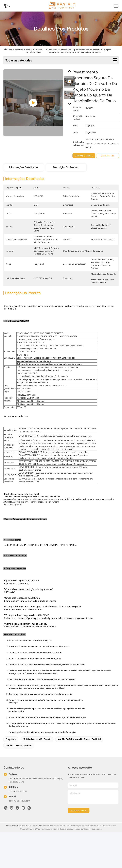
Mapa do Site (36, 839)
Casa (10, 50)
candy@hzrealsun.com (19, 814)
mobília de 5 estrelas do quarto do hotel (79, 752)
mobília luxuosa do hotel (19, 759)
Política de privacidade (17, 839)
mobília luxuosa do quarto (37, 752)
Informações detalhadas (24, 167)
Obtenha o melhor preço (86, 156)
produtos (19, 50)
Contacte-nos (79, 824)
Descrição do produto (66, 167)
